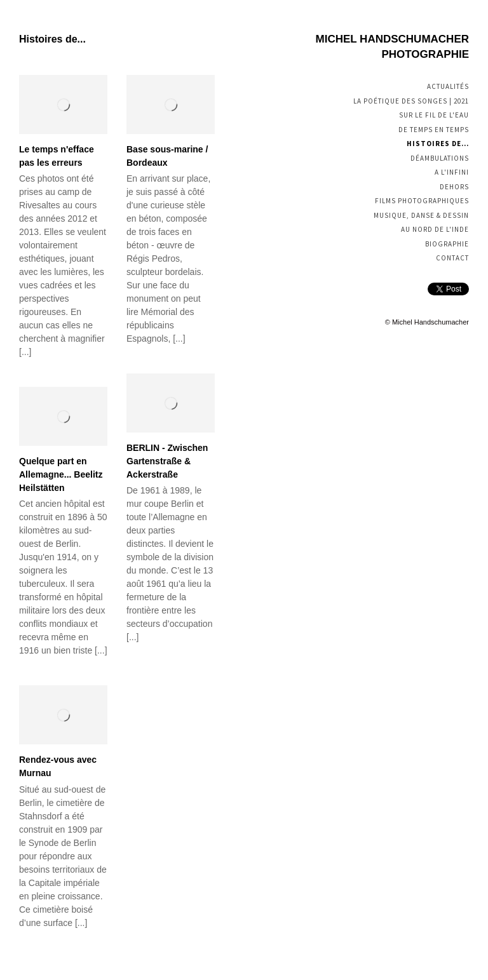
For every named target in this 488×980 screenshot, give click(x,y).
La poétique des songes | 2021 (411, 101)
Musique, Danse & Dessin (421, 215)
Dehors (454, 187)
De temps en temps (434, 130)
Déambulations (440, 158)
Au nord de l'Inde (435, 229)
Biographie (447, 244)
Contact (452, 258)
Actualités (448, 86)
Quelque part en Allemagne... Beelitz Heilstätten (61, 474)
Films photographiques (422, 201)
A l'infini (452, 172)
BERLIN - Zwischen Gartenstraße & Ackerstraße (167, 461)
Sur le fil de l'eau (434, 115)
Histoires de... (438, 144)
